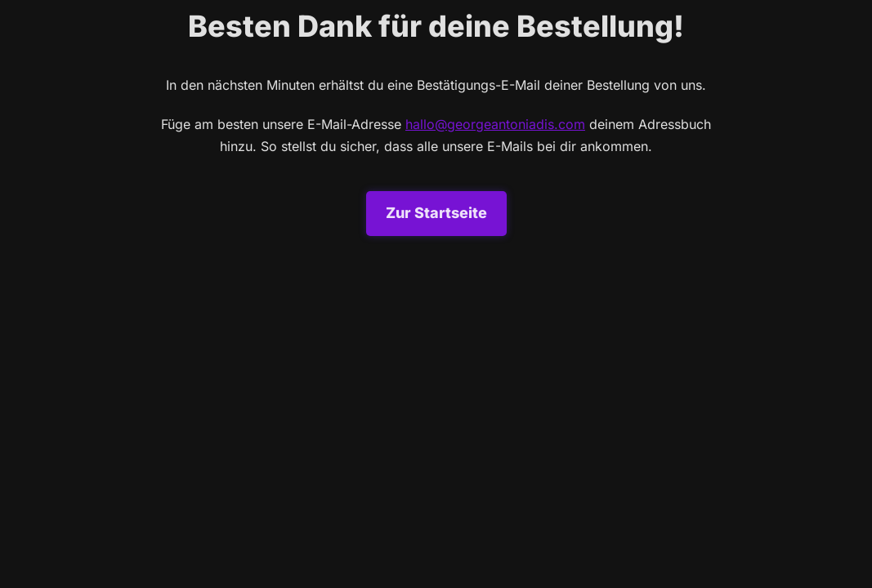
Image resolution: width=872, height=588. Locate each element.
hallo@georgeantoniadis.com (495, 124)
